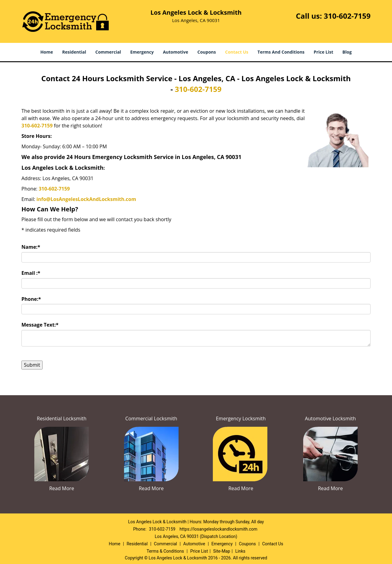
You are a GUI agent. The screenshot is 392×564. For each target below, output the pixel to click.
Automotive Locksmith (330, 418)
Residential (74, 52)
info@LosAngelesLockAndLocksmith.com (86, 199)
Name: (31, 247)
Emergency (142, 52)
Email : (31, 273)
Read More (62, 488)
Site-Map (222, 551)
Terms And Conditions (281, 52)
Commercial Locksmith (151, 418)
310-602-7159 (347, 16)
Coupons (207, 52)
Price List (323, 52)
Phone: (31, 299)
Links (240, 551)
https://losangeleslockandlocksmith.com (218, 529)
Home (47, 52)
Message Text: (40, 325)
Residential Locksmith (62, 418)
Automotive (176, 52)
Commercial (108, 52)
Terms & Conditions (165, 551)
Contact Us (237, 52)
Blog (347, 52)
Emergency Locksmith (241, 418)
